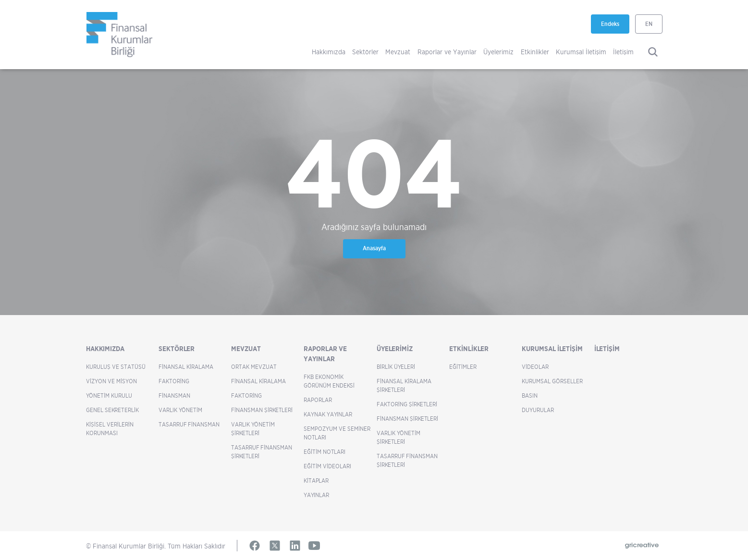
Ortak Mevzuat (254, 367)
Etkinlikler (535, 52)
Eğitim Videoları (327, 466)
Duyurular (538, 410)
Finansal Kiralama (186, 367)
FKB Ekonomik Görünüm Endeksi (329, 381)
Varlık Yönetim (180, 410)
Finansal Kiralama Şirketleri (404, 385)
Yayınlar (316, 495)
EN (649, 24)
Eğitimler (463, 367)
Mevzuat (398, 52)
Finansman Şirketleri (262, 410)
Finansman (174, 396)
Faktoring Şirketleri (407, 404)
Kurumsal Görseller (552, 381)
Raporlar (318, 400)
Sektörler (365, 52)
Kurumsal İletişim (581, 52)
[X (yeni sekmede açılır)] (275, 546)
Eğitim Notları (325, 452)
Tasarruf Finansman (189, 424)
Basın (530, 396)
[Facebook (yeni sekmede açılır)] (255, 546)
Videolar (535, 367)
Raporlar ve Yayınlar (447, 52)
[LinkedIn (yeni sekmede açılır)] (295, 546)
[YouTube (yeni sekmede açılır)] (314, 546)
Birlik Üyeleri (396, 367)
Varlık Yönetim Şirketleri (253, 429)
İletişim (623, 52)
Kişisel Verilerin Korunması (110, 429)
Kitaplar (316, 481)
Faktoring (174, 381)
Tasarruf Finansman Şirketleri (262, 452)
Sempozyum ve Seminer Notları (337, 433)
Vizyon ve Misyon (111, 381)
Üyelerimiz (498, 52)
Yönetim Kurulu (109, 396)
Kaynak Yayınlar (328, 414)
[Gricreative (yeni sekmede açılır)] (642, 546)
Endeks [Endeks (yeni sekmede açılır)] (615, 27)
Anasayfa (374, 248)
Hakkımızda (329, 52)
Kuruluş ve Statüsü (116, 367)
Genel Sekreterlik (112, 410)
